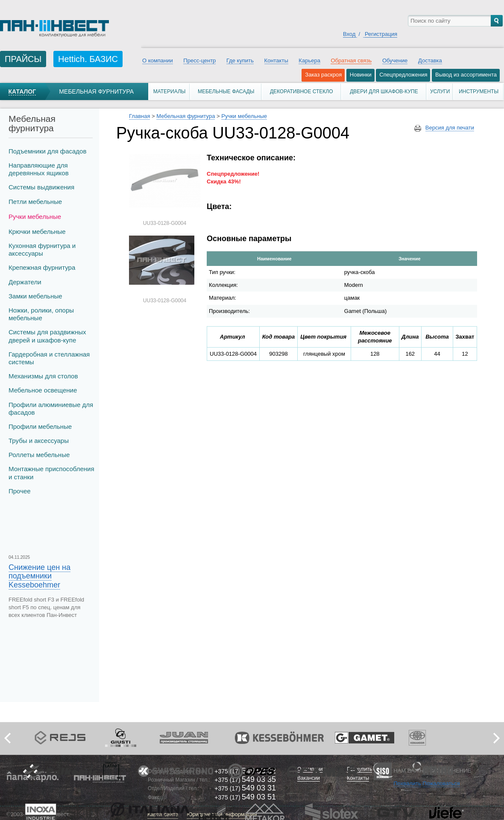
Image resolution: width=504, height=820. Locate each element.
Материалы (170, 91)
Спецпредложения (403, 75)
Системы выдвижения (41, 187)
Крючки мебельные (37, 232)
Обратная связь (351, 60)
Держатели (25, 282)
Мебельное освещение (43, 390)
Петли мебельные (35, 202)
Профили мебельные (40, 426)
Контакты (276, 60)
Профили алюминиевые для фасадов (51, 409)
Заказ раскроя (323, 75)
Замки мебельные (35, 296)
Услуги (440, 91)
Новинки (361, 75)
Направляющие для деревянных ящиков (39, 169)
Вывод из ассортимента (466, 75)
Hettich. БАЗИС (88, 59)
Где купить (240, 60)
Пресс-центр (199, 60)
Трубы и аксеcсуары (39, 441)
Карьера (309, 60)
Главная (139, 116)
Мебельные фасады (226, 91)
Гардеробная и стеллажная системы (49, 358)
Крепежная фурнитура (42, 267)
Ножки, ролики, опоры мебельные (41, 314)
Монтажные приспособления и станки (51, 473)
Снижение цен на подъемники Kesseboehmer (40, 576)
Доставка (430, 60)
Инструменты (479, 91)
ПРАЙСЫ (23, 59)
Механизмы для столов (43, 376)
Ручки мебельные (35, 217)
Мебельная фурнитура (96, 91)
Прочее (20, 491)
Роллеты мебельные (39, 455)
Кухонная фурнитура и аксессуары (42, 249)
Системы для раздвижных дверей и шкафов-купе (47, 336)
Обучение (395, 60)
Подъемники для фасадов (47, 151)
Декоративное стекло (302, 91)
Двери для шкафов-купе (384, 91)
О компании (158, 60)
